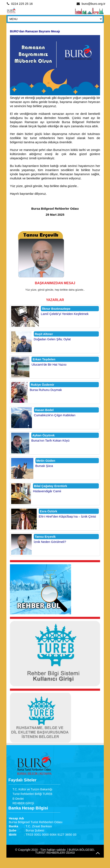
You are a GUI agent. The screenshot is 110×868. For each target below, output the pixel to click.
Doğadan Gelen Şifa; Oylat (52, 339)
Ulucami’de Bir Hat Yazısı (49, 364)
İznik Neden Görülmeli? (50, 542)
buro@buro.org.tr (93, 4)
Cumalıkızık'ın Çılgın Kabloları (55, 415)
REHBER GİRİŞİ (23, 803)
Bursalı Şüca (44, 466)
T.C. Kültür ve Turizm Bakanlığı (33, 789)
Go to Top (98, 853)
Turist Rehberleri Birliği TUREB (33, 794)
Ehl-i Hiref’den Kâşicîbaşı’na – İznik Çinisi (67, 516)
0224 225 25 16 (22, 4)
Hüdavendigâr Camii (47, 491)
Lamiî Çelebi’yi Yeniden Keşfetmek (65, 314)
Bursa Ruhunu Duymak (46, 390)
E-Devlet (18, 799)
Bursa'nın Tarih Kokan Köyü (50, 440)
